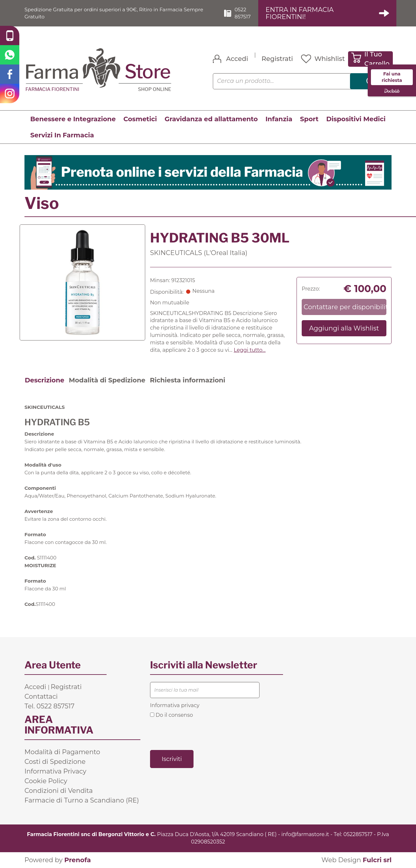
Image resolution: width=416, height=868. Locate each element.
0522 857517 (246, 13)
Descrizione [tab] (45, 380)
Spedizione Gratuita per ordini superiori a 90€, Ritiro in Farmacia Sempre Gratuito (118, 13)
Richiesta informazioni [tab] (187, 380)
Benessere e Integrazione (73, 119)
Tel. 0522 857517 (49, 706)
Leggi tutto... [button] (250, 350)
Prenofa (78, 860)
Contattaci (41, 697)
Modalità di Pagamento (62, 752)
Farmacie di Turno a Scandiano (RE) (82, 801)
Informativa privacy (175, 706)
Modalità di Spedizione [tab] (107, 380)
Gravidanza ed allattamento (211, 119)
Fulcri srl (377, 860)
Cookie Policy (46, 781)
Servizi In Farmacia (62, 135)
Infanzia (279, 119)
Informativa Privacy (55, 772)
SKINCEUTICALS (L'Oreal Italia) (199, 253)
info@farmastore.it (305, 835)
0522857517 (358, 835)
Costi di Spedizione (55, 762)
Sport (309, 119)
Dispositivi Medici (356, 119)
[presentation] (199, 734)
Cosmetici (140, 119)
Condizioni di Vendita (59, 791)
